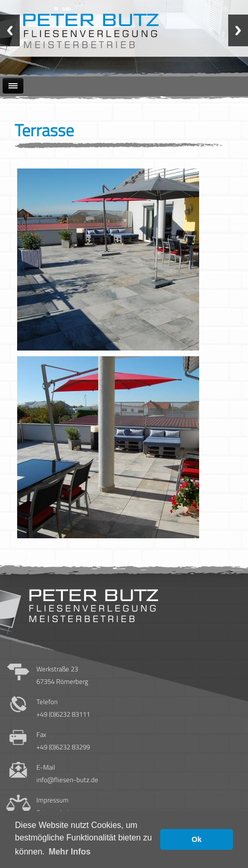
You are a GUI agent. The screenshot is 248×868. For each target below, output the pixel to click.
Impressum (53, 800)
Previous (10, 30)
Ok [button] (197, 839)
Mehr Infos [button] (69, 852)
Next (238, 30)
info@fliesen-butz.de (67, 780)
